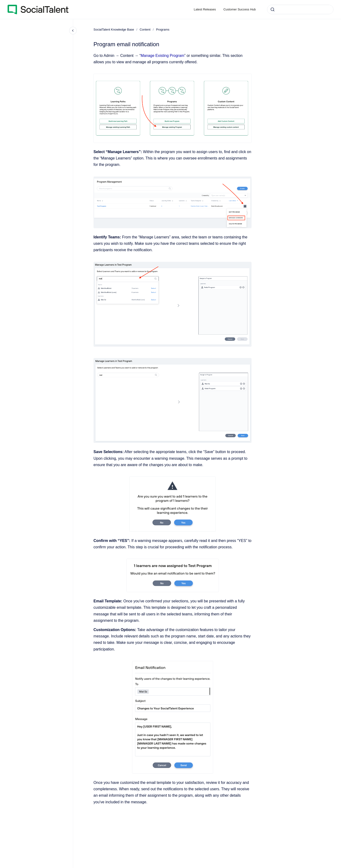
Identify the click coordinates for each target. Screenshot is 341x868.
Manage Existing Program (162, 56)
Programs (163, 30)
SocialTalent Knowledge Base (114, 30)
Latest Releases (205, 9)
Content (145, 30)
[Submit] (273, 9)
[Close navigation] (73, 31)
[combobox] (300, 9)
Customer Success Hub (240, 9)
